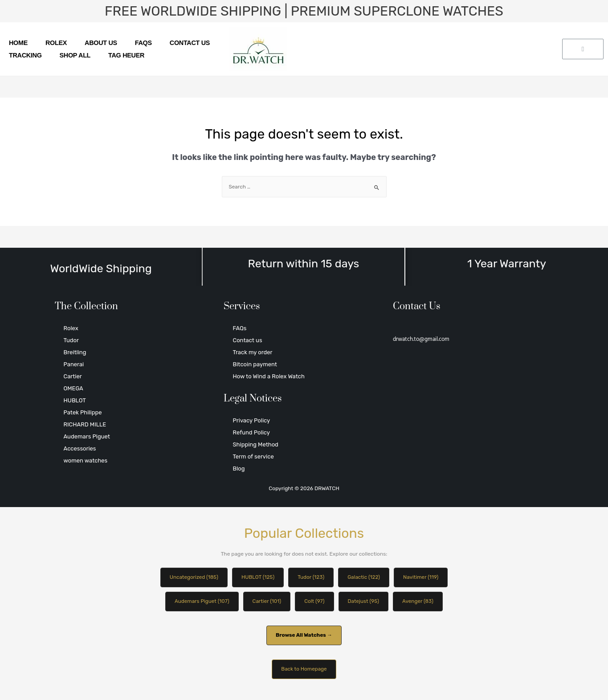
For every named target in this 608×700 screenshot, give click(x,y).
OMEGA (73, 388)
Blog (239, 469)
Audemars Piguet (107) (200, 602)
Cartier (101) (266, 602)
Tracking (25, 55)
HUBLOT (75, 400)
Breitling (75, 352)
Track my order (252, 352)
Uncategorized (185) (192, 577)
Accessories (80, 448)
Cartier (73, 376)
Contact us (190, 43)
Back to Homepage (304, 670)
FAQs (143, 43)
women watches (86, 461)
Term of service (253, 456)
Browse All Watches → (304, 636)
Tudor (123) (311, 577)
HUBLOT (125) (257, 577)
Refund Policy (251, 432)
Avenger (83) (420, 602)
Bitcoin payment (255, 364)
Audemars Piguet (87, 436)
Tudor (71, 340)
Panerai (74, 364)
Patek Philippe (83, 412)
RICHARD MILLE (85, 424)
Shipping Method (255, 444)
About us (101, 43)
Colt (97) (315, 602)
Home (18, 43)
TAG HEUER (126, 55)
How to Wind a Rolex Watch (268, 376)
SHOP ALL (75, 55)
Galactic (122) (365, 577)
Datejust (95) (364, 602)
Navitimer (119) (422, 577)
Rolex (56, 43)
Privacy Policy (251, 420)
